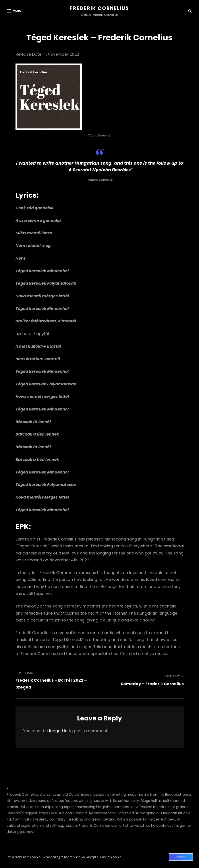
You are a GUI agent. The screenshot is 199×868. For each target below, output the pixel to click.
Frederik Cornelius (100, 8)
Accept (181, 857)
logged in (58, 731)
